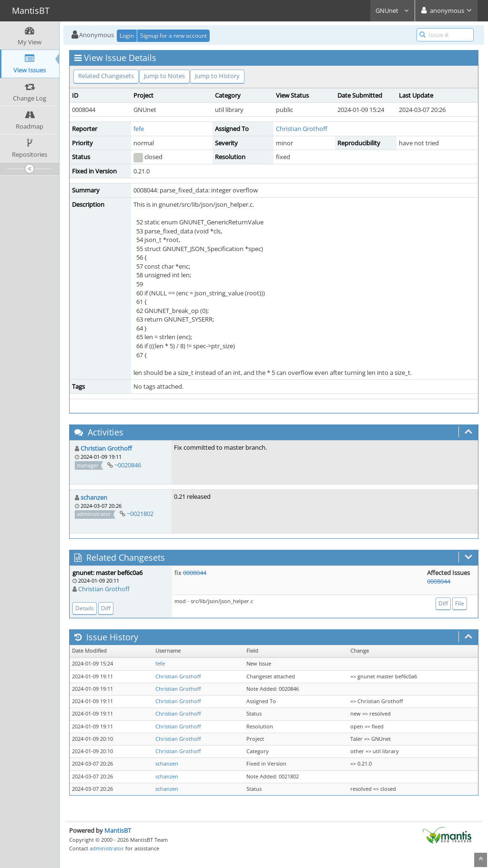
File (460, 603)
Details (85, 608)
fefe (139, 129)
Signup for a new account (173, 35)
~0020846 (128, 465)
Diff (106, 608)
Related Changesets (106, 76)
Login (127, 35)
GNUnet (392, 10)
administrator (107, 848)
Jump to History (217, 76)
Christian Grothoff (302, 129)
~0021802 (140, 514)
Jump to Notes (164, 76)
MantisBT (118, 830)
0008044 (195, 573)
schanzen (94, 497)
